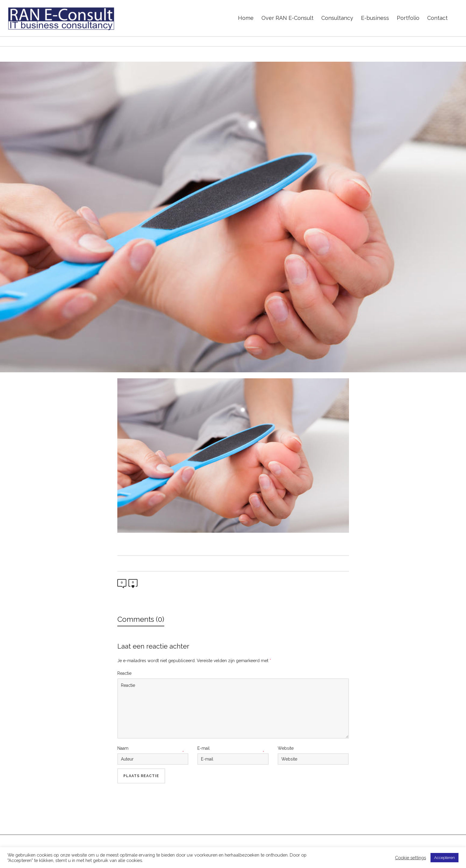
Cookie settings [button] (410, 858)
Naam (123, 748)
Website (286, 748)
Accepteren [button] (444, 858)
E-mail (204, 748)
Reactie (124, 673)
